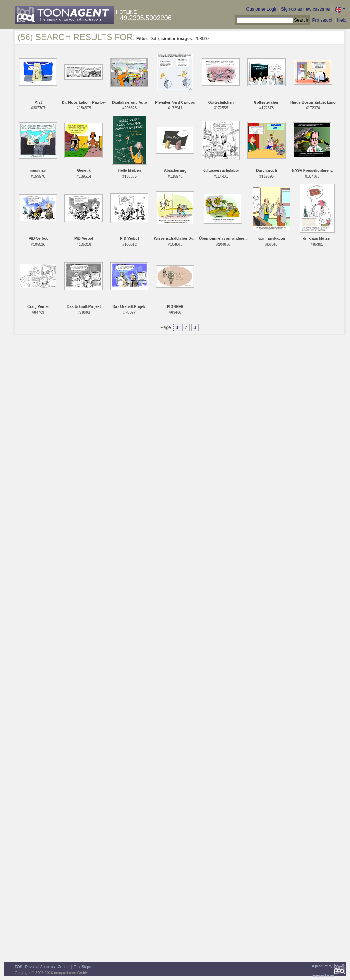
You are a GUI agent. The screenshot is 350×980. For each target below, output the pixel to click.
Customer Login (262, 9)
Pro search (323, 20)
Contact (64, 967)
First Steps (82, 967)
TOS (18, 967)
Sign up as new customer (306, 9)
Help (342, 20)
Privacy (31, 967)
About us (47, 967)
